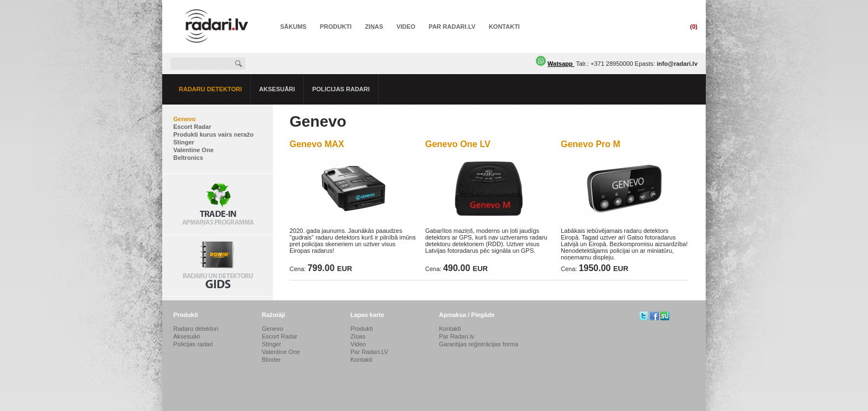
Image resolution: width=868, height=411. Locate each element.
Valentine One (193, 150)
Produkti (336, 27)
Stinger (184, 142)
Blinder (271, 360)
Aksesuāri (277, 89)
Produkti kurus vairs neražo (213, 134)
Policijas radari (341, 89)
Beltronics (188, 158)
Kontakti (504, 27)
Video (406, 27)
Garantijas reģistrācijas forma (479, 344)
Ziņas (374, 27)
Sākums (293, 27)
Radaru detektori (210, 89)
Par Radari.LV (452, 27)
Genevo (184, 119)
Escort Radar (192, 127)
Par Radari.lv (457, 336)
